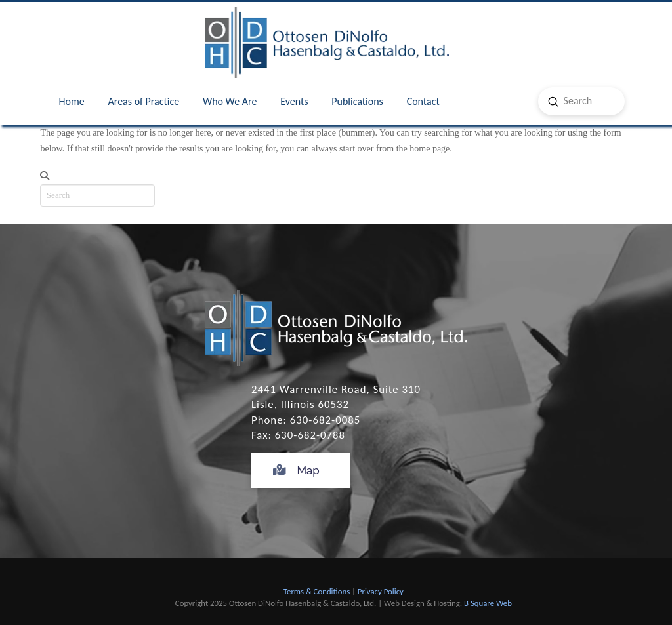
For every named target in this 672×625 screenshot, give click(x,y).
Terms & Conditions (317, 591)
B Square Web (488, 603)
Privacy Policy (381, 591)
